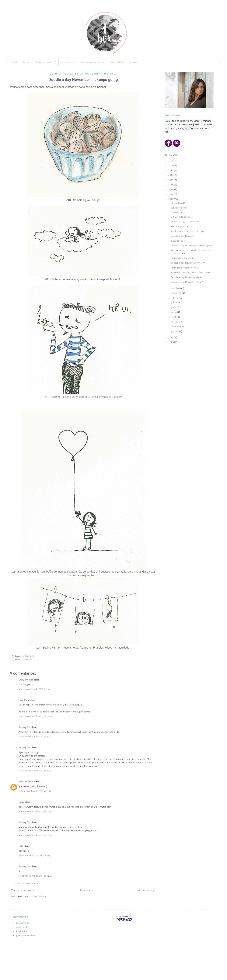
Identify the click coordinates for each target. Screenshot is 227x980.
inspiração (21, 931)
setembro (176, 293)
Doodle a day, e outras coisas (186, 222)
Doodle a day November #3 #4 (186, 277)
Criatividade (116, 62)
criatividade (26, 660)
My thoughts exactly (181, 226)
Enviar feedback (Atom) (35, 896)
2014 (171, 194)
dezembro (177, 203)
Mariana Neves (26, 782)
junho (175, 307)
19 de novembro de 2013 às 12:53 (35, 855)
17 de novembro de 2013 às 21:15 (35, 791)
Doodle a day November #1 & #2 (188, 282)
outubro (176, 288)
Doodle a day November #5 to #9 (188, 263)
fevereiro (176, 326)
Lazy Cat (23, 700)
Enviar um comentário (26, 883)
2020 (171, 165)
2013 (171, 199)
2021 (171, 160)
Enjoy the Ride (26, 680)
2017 (171, 180)
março (175, 322)
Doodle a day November (183, 236)
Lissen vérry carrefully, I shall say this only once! (92, 397)
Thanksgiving (177, 212)
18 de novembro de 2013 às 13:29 (35, 811)
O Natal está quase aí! (182, 217)
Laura (21, 802)
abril (174, 317)
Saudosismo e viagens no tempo (187, 231)
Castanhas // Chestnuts (182, 258)
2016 (171, 184)
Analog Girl (25, 727)
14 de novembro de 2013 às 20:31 (35, 771)
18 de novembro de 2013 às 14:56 (35, 835)
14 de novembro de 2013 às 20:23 (35, 737)
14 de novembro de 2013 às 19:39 (35, 716)
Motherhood (68, 62)
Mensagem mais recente (23, 890)
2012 (171, 337)
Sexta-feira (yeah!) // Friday (185, 268)
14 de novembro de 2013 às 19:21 (35, 689)
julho (174, 302)
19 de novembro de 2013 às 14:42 (35, 876)
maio (174, 312)
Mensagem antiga (147, 890)
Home (14, 62)
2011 (171, 342)
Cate (21, 846)
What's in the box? (45, 62)
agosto (175, 298)
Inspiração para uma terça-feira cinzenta (192, 272)
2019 (171, 170)
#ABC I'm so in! (179, 241)
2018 (171, 175)
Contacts (134, 62)
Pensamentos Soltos (93, 62)
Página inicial (87, 890)
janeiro (175, 331)
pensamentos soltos (26, 935)
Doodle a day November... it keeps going (191, 246)
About (26, 62)
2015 (171, 189)
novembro (177, 208)
